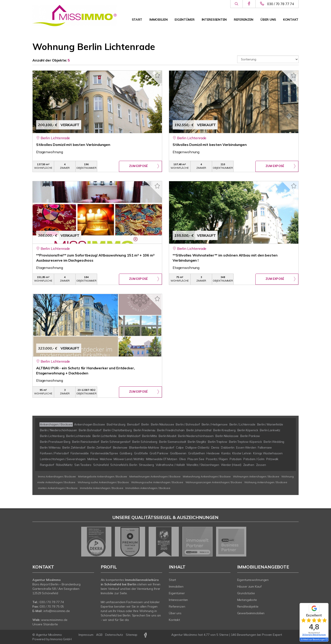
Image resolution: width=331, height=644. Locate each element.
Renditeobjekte (248, 606)
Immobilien (158, 20)
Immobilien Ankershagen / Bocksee (148, 488)
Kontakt (291, 20)
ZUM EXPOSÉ (138, 167)
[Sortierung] (268, 59)
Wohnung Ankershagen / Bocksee (266, 482)
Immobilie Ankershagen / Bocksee (102, 488)
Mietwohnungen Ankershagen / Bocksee (155, 476)
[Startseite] (75, 16)
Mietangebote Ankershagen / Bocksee (103, 476)
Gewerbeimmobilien (251, 613)
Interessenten (214, 20)
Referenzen (244, 20)
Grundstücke (246, 593)
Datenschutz (114, 635)
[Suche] (236, 4)
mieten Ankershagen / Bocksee (58, 488)
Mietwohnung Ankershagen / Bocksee (207, 476)
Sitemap (132, 635)
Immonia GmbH (61, 639)
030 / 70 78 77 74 (281, 4)
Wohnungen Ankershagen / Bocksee (256, 476)
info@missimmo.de (57, 611)
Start (137, 20)
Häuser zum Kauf (249, 586)
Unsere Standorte (45, 624)
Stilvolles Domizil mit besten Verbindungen (73, 145)
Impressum (86, 635)
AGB (99, 635)
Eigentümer (184, 20)
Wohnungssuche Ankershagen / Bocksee (157, 482)
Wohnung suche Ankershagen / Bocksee (103, 482)
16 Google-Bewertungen (314, 635)
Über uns (268, 20)
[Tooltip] (326, 640)
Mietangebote (247, 600)
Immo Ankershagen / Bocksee (57, 476)
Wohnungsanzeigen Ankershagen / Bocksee (214, 482)
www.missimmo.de (54, 620)
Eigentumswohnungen (253, 580)
